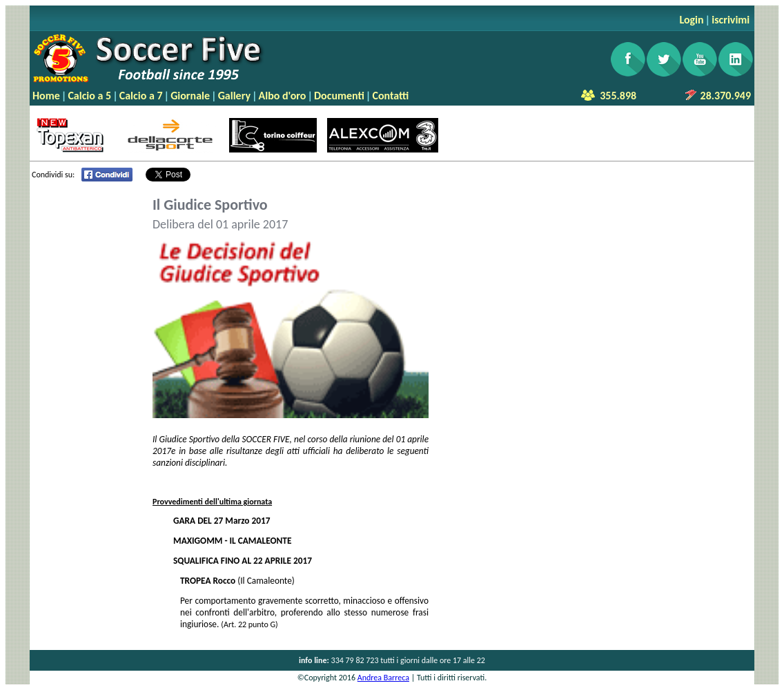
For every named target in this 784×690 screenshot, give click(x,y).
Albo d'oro (283, 96)
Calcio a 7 (141, 96)
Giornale (190, 96)
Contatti (390, 96)
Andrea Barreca (383, 678)
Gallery (234, 96)
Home (46, 96)
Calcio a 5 (89, 96)
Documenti (339, 96)
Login (691, 20)
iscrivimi (731, 20)
